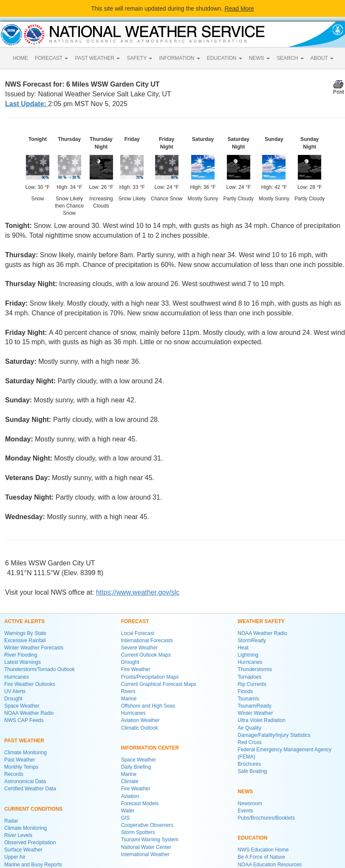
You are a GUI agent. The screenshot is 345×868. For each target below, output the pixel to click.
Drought (13, 699)
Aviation (130, 796)
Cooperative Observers (147, 825)
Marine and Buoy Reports (33, 865)
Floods (245, 691)
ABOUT (322, 58)
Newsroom (250, 803)
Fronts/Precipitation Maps (150, 677)
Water (128, 811)
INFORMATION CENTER (150, 748)
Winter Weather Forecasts (34, 648)
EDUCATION (225, 58)
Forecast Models (140, 803)
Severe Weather (140, 648)
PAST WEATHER (97, 58)
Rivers (128, 691)
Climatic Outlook (140, 728)
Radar (11, 821)
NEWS (259, 58)
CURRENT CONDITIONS (33, 809)
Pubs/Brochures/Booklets (266, 818)
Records (14, 774)
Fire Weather (136, 669)
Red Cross (250, 742)
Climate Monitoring (25, 753)
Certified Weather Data (30, 789)
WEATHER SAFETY (261, 621)
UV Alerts (15, 691)
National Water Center (146, 847)
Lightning (248, 655)
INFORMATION (179, 58)
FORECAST (51, 58)
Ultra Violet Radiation (262, 720)
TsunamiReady (254, 706)
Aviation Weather (140, 720)
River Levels (18, 835)
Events (245, 811)
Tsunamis (248, 699)
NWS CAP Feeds (24, 720)
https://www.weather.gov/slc (138, 592)
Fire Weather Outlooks (30, 684)
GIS (126, 818)
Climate (130, 781)
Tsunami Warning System (150, 840)
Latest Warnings (23, 662)
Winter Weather (255, 713)
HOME (20, 58)
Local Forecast (138, 633)
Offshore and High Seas (148, 706)
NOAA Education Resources (270, 865)
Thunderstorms (255, 669)
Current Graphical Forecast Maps (159, 684)
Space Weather (22, 706)
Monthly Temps (21, 767)
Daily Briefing (136, 767)
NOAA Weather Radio (29, 713)
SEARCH (290, 58)
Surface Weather (23, 850)
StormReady (252, 640)
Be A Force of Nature (261, 857)
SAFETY (139, 58)
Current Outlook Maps (146, 655)
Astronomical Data (25, 781)
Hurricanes (17, 677)
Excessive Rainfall (25, 640)
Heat (243, 648)
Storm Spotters (138, 832)
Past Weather (20, 760)
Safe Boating (252, 771)
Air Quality (249, 728)
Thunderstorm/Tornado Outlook (40, 669)
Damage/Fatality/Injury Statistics (274, 735)
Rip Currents (252, 684)
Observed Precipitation (30, 843)
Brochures (249, 764)
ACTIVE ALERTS (24, 621)
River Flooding (21, 655)
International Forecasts (147, 640)
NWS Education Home (263, 850)
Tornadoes (249, 677)
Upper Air (15, 857)
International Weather (146, 854)
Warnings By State (25, 633)
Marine (129, 699)
